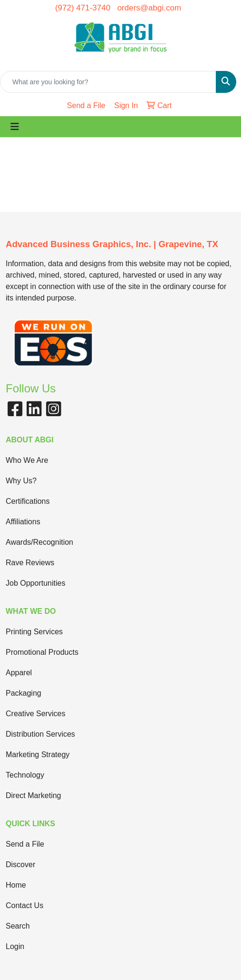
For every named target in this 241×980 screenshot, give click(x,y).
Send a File (25, 844)
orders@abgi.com (149, 8)
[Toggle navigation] (15, 127)
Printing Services (34, 632)
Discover (20, 865)
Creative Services (35, 714)
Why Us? (21, 481)
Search (18, 926)
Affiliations (23, 522)
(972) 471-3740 (83, 8)
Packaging (24, 693)
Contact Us (24, 905)
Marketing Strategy (38, 755)
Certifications (28, 501)
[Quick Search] (108, 82)
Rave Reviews (30, 563)
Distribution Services (40, 734)
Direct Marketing (33, 795)
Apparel (19, 673)
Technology (25, 775)
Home (16, 885)
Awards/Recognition (39, 542)
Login (15, 946)
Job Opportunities (35, 583)
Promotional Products (42, 652)
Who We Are (27, 460)
